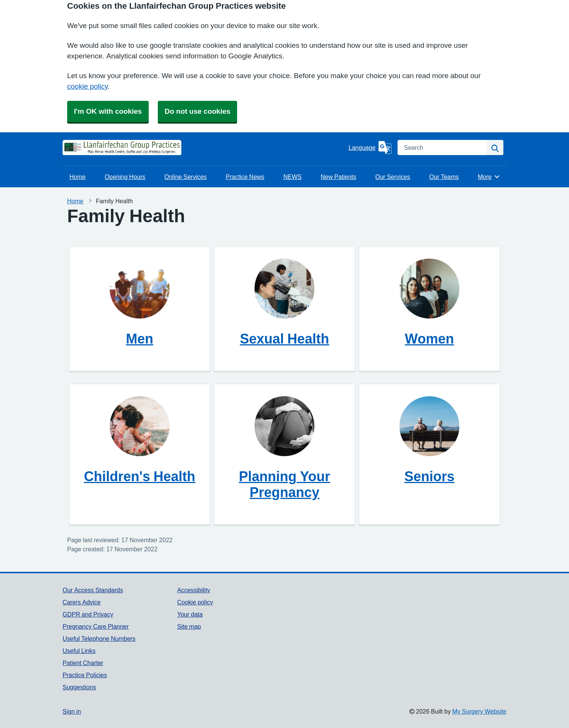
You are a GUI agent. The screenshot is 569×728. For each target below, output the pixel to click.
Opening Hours (125, 177)
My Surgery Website (479, 711)
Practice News (245, 177)
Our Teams (444, 177)
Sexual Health (284, 339)
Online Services (185, 177)
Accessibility (194, 590)
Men (140, 339)
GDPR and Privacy (88, 614)
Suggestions (79, 687)
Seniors (429, 476)
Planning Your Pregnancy (284, 484)
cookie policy (87, 86)
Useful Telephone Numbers (99, 639)
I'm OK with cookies (108, 111)
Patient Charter (83, 663)
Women (429, 339)
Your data (190, 614)
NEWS (292, 177)
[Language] (370, 147)
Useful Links (79, 651)
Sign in (72, 711)
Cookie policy (195, 602)
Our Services (393, 177)
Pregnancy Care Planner (96, 626)
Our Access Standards (93, 590)
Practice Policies (85, 675)
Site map (189, 626)
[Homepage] (82, 147)
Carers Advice (82, 602)
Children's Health (140, 476)
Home (78, 177)
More (489, 177)
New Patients (338, 177)
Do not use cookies (197, 111)
